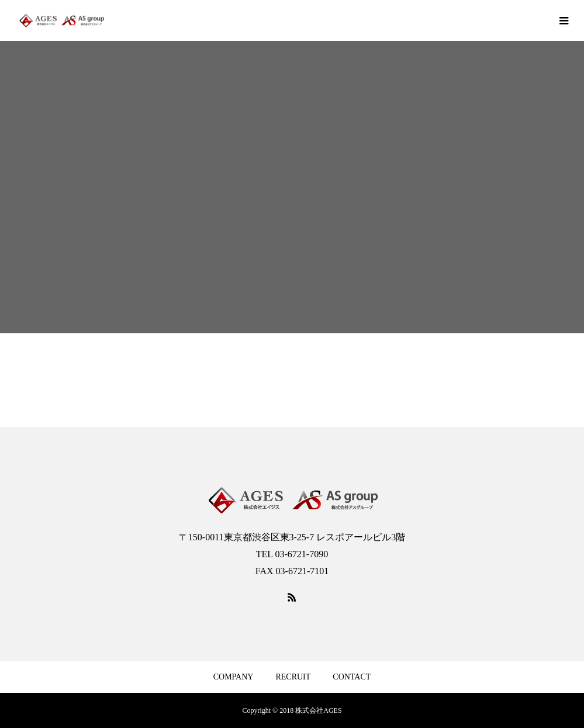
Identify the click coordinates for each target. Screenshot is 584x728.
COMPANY (234, 677)
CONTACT (352, 677)
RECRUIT (293, 677)
